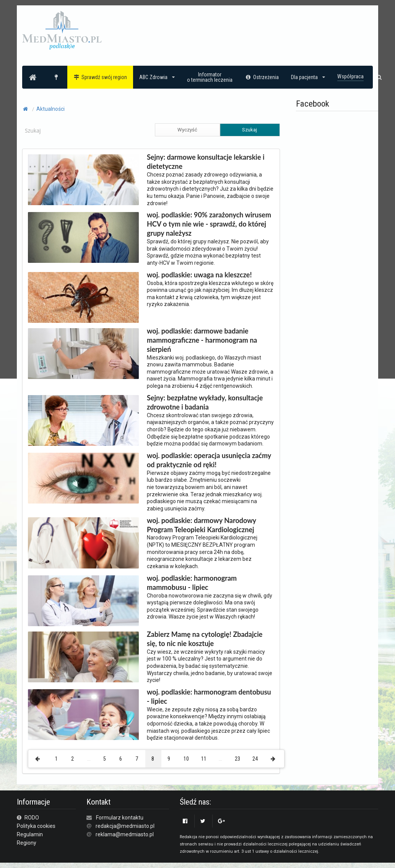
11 (204, 759)
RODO (28, 818)
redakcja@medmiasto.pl (125, 826)
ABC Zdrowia (157, 77)
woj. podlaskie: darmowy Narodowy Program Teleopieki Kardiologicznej (202, 525)
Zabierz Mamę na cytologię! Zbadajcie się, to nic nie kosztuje (205, 639)
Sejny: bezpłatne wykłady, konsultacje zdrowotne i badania (205, 402)
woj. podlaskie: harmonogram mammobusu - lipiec (192, 583)
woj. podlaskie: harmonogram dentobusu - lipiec (209, 696)
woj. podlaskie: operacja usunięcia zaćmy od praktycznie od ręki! (209, 460)
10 (186, 759)
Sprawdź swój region (100, 77)
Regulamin (30, 834)
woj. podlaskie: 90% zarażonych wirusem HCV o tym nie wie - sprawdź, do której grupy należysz (209, 224)
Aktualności (50, 109)
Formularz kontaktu (120, 818)
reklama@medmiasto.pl (125, 834)
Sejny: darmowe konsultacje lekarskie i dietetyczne (206, 162)
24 (255, 759)
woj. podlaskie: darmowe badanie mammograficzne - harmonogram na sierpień (202, 340)
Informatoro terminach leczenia (210, 77)
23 (237, 759)
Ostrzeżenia (262, 77)
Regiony (27, 843)
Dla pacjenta (308, 77)
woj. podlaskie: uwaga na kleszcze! (199, 275)
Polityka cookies (36, 826)
